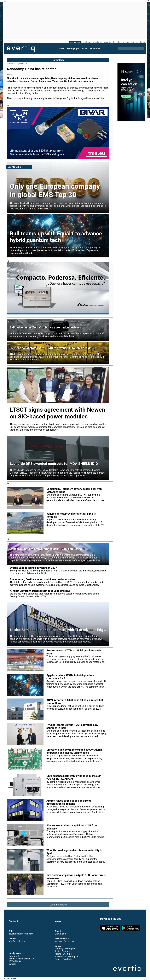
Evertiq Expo (73, 48)
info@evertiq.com (17, 941)
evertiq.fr (108, 42)
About (84, 48)
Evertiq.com (60, 934)
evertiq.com (75, 42)
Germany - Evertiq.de (65, 949)
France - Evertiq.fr (63, 959)
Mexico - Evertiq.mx (64, 941)
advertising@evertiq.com (21, 934)
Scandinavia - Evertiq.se (66, 957)
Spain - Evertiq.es (63, 951)
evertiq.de (87, 42)
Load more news (58, 905)
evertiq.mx (119, 42)
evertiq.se (141, 42)
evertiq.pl (130, 42)
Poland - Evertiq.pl (63, 954)
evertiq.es (97, 42)
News (62, 48)
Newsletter (95, 48)
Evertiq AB (21, 48)
